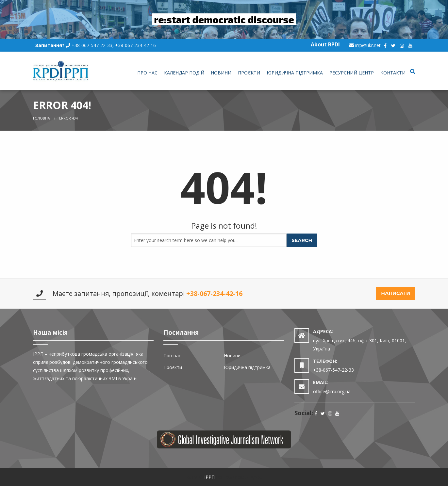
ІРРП (209, 477)
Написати (396, 293)
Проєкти (249, 73)
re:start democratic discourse (224, 19)
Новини (221, 73)
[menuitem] (147, 73)
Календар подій (184, 73)
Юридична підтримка (295, 73)
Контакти (393, 73)
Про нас (147, 73)
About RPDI (325, 44)
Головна (41, 118)
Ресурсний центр (352, 73)
